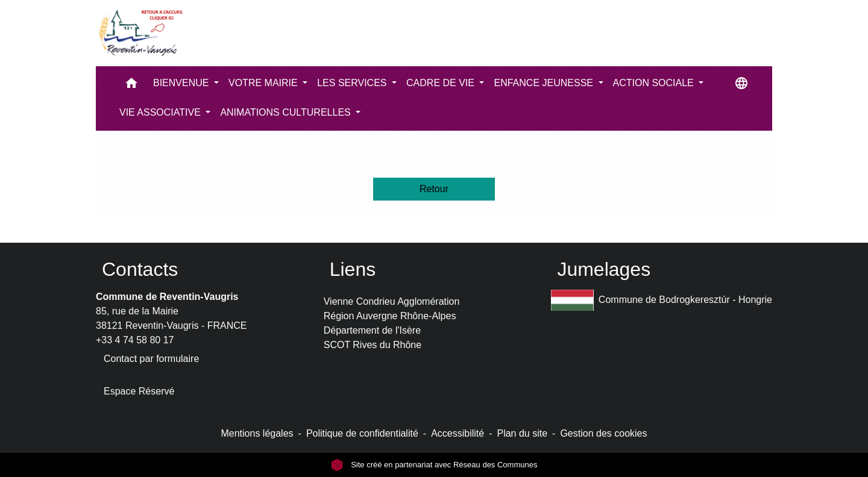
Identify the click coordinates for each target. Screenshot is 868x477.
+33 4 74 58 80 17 (135, 340)
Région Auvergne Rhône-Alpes (390, 316)
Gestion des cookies (603, 433)
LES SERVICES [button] (353, 83)
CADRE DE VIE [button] (442, 83)
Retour (434, 189)
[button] (131, 86)
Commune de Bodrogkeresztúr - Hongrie (662, 300)
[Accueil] (140, 33)
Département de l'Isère (372, 330)
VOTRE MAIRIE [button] (264, 83)
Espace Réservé (139, 391)
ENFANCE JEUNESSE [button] (545, 83)
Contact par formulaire (151, 359)
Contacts (140, 269)
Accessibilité (458, 433)
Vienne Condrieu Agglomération (392, 301)
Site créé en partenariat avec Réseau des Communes (434, 465)
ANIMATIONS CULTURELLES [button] (287, 112)
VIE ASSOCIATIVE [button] (161, 112)
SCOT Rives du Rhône (373, 345)
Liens (353, 269)
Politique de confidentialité (362, 433)
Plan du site (522, 433)
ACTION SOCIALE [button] (655, 83)
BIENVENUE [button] (182, 83)
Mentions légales (257, 433)
